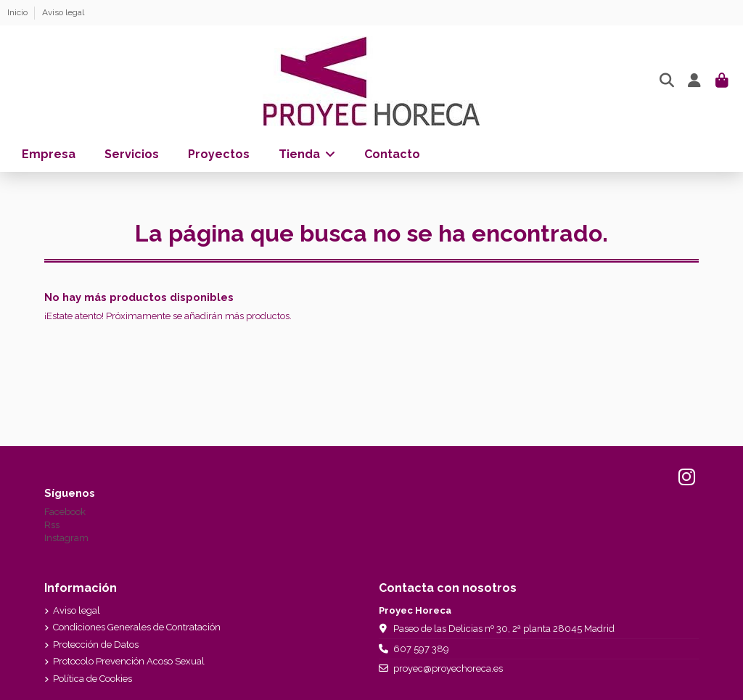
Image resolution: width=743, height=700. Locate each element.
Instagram (66, 538)
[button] (307, 155)
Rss (52, 525)
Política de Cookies (93, 679)
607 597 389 (421, 649)
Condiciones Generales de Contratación (137, 627)
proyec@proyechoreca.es (448, 668)
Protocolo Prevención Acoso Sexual (129, 661)
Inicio (19, 12)
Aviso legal (63, 12)
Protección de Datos (96, 645)
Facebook (65, 512)
